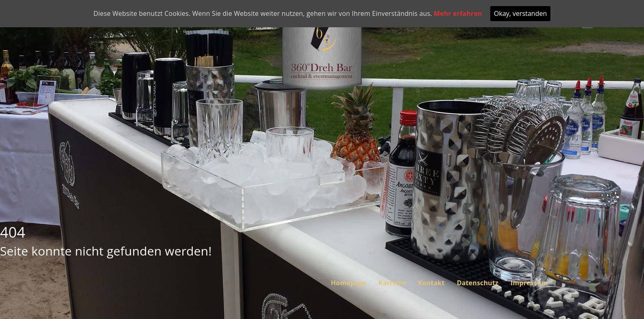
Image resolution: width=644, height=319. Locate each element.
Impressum (529, 283)
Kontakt (431, 283)
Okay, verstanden (520, 13)
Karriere (392, 283)
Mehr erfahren (458, 13)
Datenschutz (478, 283)
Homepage (348, 283)
